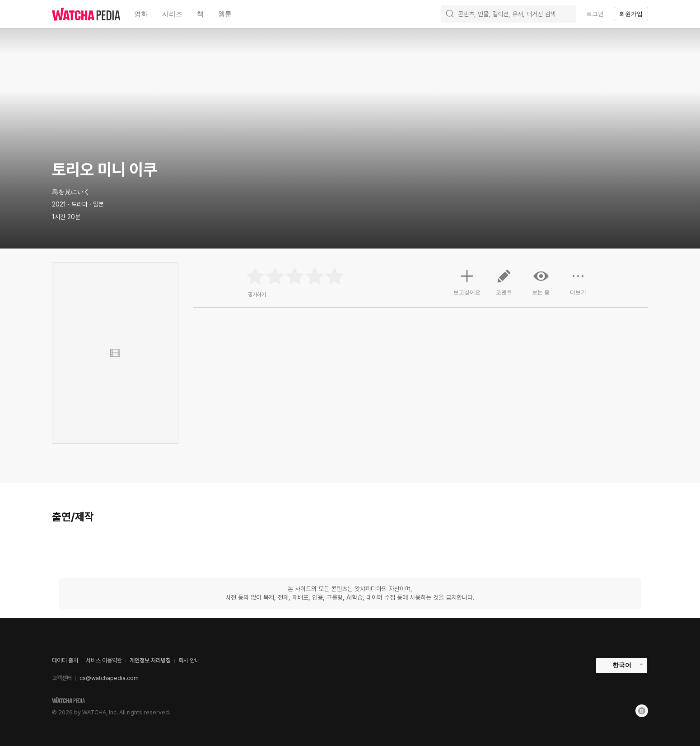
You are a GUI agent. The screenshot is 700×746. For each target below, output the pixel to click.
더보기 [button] (578, 286)
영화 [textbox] (141, 14)
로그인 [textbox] (595, 14)
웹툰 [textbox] (225, 14)
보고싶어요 (467, 281)
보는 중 (541, 282)
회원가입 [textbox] (631, 14)
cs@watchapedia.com (109, 678)
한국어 (622, 665)
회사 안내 (189, 660)
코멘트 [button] (504, 286)
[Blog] (642, 711)
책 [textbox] (200, 14)
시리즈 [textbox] (172, 14)
